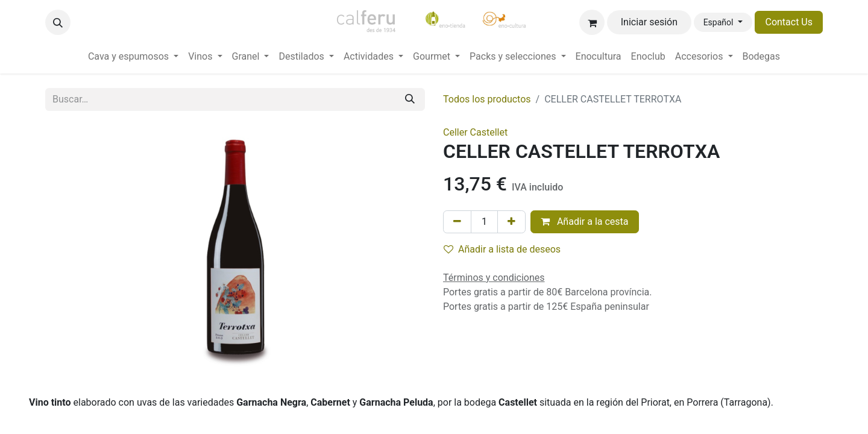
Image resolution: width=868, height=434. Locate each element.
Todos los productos (487, 99)
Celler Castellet (475, 132)
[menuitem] (133, 57)
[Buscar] (410, 99)
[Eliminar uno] (457, 222)
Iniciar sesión (649, 22)
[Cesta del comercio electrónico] (592, 22)
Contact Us (789, 22)
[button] (58, 22)
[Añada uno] (511, 222)
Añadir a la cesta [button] (585, 222)
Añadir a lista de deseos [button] (502, 249)
